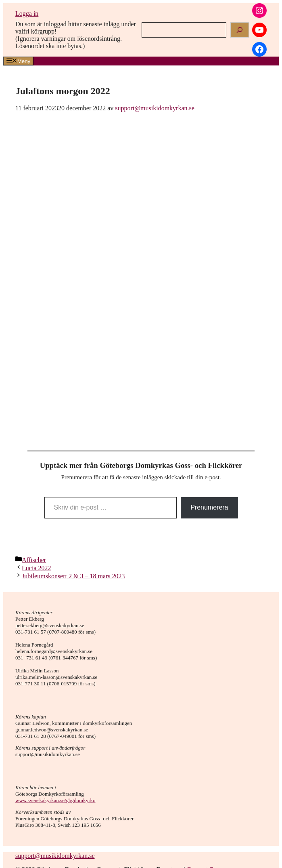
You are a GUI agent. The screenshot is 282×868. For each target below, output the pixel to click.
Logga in (27, 14)
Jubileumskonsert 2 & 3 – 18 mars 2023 (73, 576)
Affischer (34, 560)
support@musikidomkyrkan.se (55, 856)
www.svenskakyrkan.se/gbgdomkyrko (55, 800)
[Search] (240, 30)
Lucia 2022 (36, 568)
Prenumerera (209, 507)
